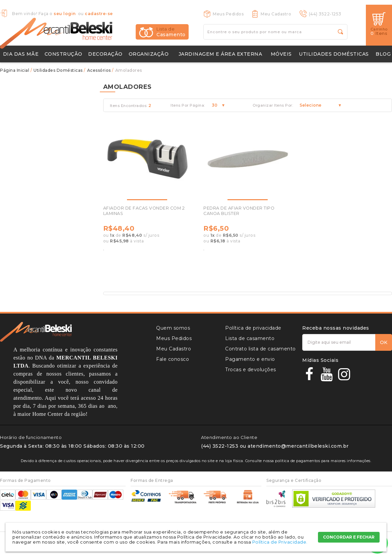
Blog (383, 54)
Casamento (171, 32)
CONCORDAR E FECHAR (349, 537)
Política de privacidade (253, 328)
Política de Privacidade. (280, 542)
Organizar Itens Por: (273, 105)
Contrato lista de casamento (260, 349)
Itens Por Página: (188, 105)
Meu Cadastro (276, 14)
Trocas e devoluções (251, 370)
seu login (65, 14)
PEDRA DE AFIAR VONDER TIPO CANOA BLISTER (239, 211)
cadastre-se (99, 14)
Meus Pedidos (228, 14)
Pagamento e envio (250, 359)
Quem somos (173, 328)
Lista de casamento (250, 338)
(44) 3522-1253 (325, 14)
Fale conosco (173, 359)
